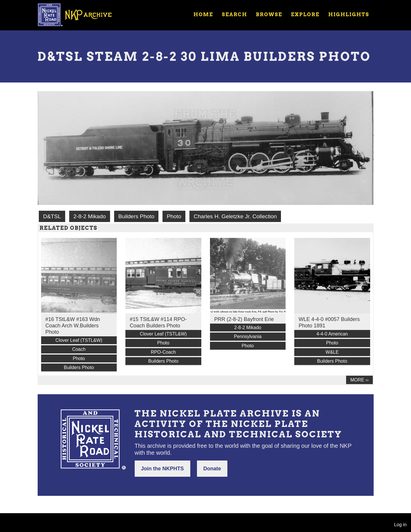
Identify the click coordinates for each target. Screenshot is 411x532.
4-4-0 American (332, 334)
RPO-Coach (163, 352)
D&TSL (52, 216)
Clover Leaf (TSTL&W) (79, 340)
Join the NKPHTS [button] (162, 469)
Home (203, 14)
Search (234, 14)
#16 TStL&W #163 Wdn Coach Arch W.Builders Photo (73, 326)
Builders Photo (136, 216)
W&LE (332, 352)
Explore (305, 14)
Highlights (349, 14)
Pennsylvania (248, 336)
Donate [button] (212, 469)
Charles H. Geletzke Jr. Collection (235, 216)
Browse (269, 14)
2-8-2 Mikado (89, 216)
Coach (79, 349)
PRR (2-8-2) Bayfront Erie (244, 319)
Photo (174, 216)
